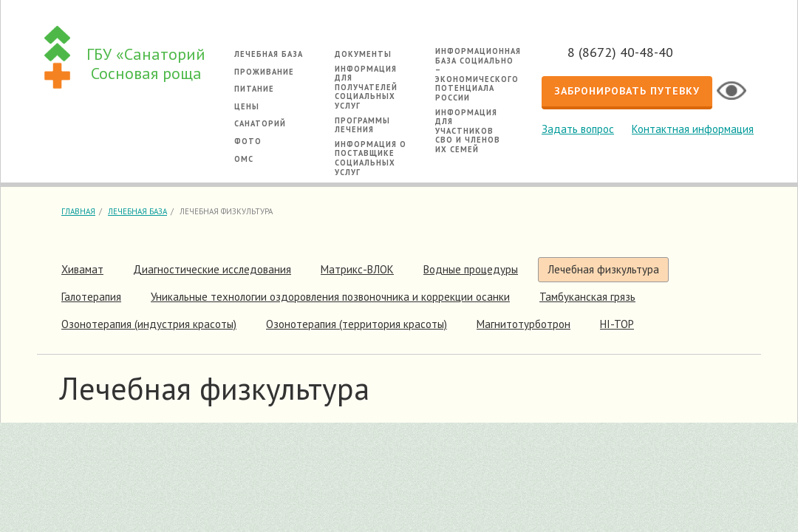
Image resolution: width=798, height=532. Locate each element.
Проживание (264, 72)
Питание (254, 89)
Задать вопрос (578, 129)
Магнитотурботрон (524, 324)
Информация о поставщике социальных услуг (371, 158)
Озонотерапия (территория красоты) (357, 324)
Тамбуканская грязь (587, 297)
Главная (78, 211)
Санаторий (260, 123)
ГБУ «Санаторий (146, 64)
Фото (248, 141)
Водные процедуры (471, 269)
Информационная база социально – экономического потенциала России (478, 74)
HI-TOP (617, 324)
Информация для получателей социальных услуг (366, 87)
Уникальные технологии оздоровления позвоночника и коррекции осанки (330, 297)
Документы (363, 54)
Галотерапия (91, 297)
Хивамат (82, 269)
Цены (247, 106)
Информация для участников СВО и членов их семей (468, 131)
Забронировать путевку (627, 91)
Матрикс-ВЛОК (357, 269)
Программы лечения (362, 125)
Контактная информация (693, 129)
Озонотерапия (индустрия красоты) (149, 324)
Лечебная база (269, 54)
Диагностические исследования (212, 269)
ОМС (244, 159)
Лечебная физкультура (603, 269)
